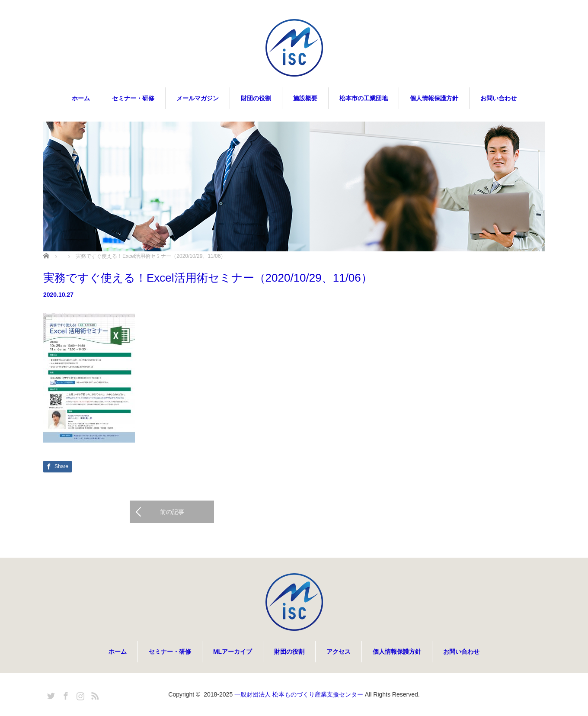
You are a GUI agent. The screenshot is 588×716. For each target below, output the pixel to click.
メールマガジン (198, 98)
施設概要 (305, 98)
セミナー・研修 (133, 98)
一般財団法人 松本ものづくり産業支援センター (299, 694)
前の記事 (172, 512)
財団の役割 (256, 98)
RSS (94, 694)
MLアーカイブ (233, 652)
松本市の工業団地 (364, 98)
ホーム (81, 98)
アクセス (339, 652)
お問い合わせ (499, 98)
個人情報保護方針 (434, 98)
